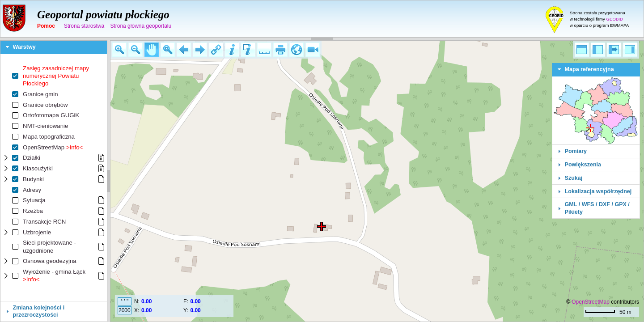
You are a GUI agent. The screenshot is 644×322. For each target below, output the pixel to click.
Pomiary (576, 151)
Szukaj (574, 178)
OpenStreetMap (591, 302)
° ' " (124, 301)
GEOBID (615, 19)
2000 (125, 310)
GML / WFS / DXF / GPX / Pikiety (597, 208)
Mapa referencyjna (589, 69)
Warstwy (24, 47)
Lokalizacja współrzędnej (598, 191)
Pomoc (46, 26)
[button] (119, 50)
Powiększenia (583, 165)
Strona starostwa (84, 26)
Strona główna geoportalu (141, 26)
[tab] (54, 47)
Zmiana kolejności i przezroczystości (39, 311)
